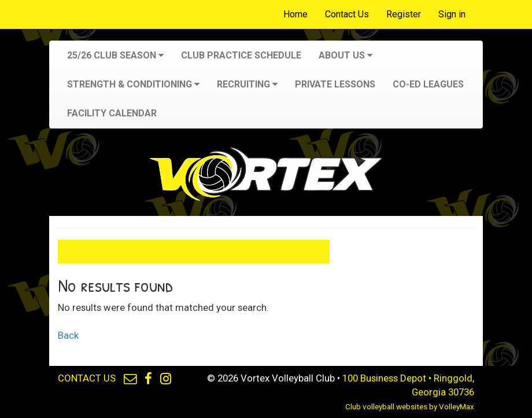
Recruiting (247, 84)
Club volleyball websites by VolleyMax (410, 407)
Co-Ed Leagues (428, 84)
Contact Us (347, 14)
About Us (346, 55)
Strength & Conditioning (133, 84)
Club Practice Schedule (241, 55)
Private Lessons (335, 84)
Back (68, 335)
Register (404, 14)
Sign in (452, 14)
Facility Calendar (112, 113)
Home (295, 14)
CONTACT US (87, 378)
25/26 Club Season (115, 55)
